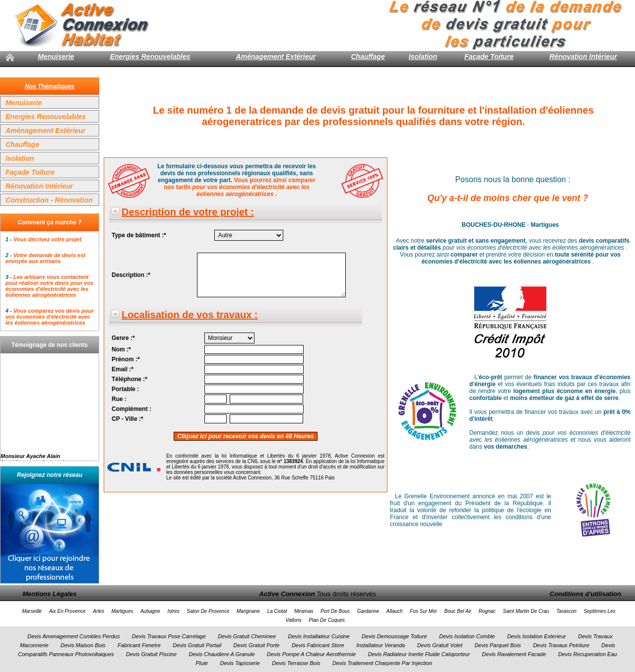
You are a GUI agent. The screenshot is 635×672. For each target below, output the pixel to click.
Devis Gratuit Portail (197, 645)
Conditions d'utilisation (585, 594)
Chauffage (368, 57)
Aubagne (150, 611)
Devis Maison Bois (83, 645)
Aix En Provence (67, 611)
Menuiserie (56, 57)
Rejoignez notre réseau (50, 475)
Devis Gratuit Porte (257, 645)
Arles (98, 611)
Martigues (123, 611)
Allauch (395, 611)
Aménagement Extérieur (276, 57)
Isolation (423, 57)
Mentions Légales (49, 594)
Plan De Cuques (327, 620)
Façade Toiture (489, 57)
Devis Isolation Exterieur (537, 636)
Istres (173, 611)
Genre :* (123, 338)
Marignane (248, 611)
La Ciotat (277, 611)
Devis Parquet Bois (498, 645)
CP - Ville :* (127, 419)
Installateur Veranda (381, 645)
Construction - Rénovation (49, 200)
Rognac (487, 611)
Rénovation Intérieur (583, 57)
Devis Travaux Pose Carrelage (169, 636)
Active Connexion (287, 594)
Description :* (131, 275)
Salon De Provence (208, 611)
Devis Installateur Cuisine (319, 636)
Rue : (119, 399)
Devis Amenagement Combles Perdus (73, 636)
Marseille (32, 611)
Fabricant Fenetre (139, 645)
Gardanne (368, 611)
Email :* (123, 369)
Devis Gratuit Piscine (151, 654)
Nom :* (121, 349)
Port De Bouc (335, 611)
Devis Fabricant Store (318, 645)
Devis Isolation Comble (467, 636)
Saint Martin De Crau (526, 611)
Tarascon (566, 611)
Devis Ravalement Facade (514, 654)
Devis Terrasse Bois (296, 663)
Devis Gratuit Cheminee (247, 636)
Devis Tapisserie (240, 663)
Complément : (131, 409)
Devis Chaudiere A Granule (222, 654)
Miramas (304, 611)
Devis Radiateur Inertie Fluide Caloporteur (419, 654)
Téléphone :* (129, 379)
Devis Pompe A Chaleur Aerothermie (311, 654)
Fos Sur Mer (423, 611)
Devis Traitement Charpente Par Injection (382, 663)
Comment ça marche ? (50, 222)
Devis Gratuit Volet (440, 645)
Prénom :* (126, 359)
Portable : (125, 389)
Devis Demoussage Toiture (394, 636)
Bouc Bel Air (458, 611)
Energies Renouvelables (150, 57)
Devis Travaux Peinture (561, 645)
